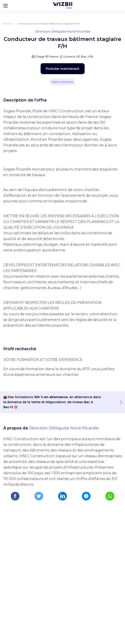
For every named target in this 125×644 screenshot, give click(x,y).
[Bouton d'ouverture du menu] (5, 5)
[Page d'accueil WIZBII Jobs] (63, 5)
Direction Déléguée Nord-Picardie (64, 428)
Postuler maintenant (63, 69)
